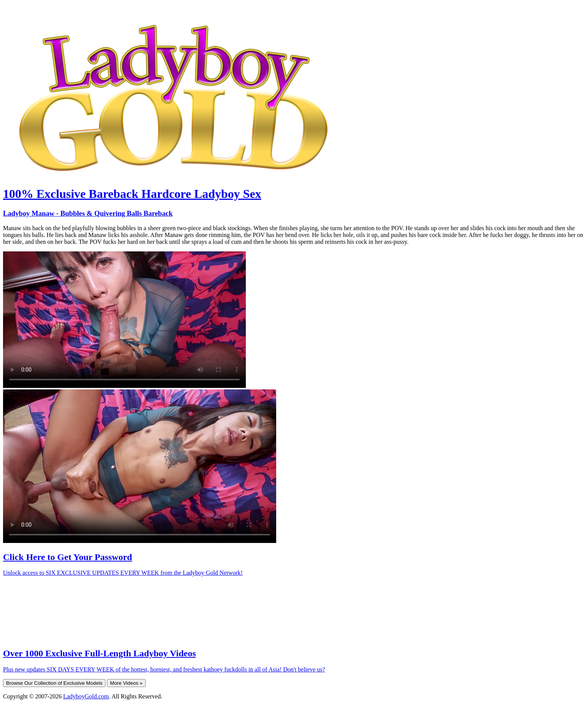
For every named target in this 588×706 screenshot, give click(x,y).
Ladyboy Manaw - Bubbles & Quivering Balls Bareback (88, 213)
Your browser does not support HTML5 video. (124, 320)
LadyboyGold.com (86, 696)
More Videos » (126, 683)
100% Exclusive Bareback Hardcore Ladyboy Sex (132, 194)
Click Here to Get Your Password (68, 557)
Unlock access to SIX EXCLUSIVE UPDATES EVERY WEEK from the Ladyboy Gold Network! (123, 573)
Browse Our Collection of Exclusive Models (54, 683)
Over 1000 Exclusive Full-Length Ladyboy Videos (99, 653)
